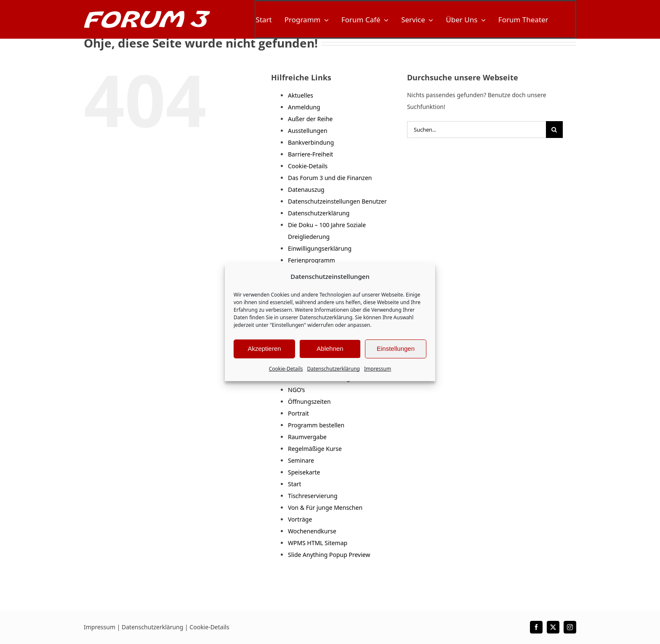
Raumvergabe (307, 437)
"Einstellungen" (288, 325)
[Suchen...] (476, 130)
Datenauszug (306, 189)
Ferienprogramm (311, 260)
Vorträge (300, 519)
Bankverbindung (311, 142)
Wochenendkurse (312, 531)
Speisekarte (304, 472)
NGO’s (297, 390)
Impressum (378, 369)
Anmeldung (304, 107)
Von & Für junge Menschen (325, 508)
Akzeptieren (264, 349)
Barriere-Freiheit (310, 154)
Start (294, 484)
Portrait (298, 413)
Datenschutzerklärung (326, 317)
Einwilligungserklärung (320, 248)
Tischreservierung (313, 496)
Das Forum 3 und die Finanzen (330, 178)
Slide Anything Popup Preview (329, 555)
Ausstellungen (308, 131)
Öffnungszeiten (309, 402)
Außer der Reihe (310, 119)
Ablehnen (330, 349)
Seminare (301, 460)
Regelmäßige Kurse (315, 449)
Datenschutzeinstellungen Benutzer (337, 201)
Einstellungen (396, 349)
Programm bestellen (316, 425)
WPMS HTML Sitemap (318, 543)
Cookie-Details (286, 369)
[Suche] (554, 130)
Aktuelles (301, 95)
